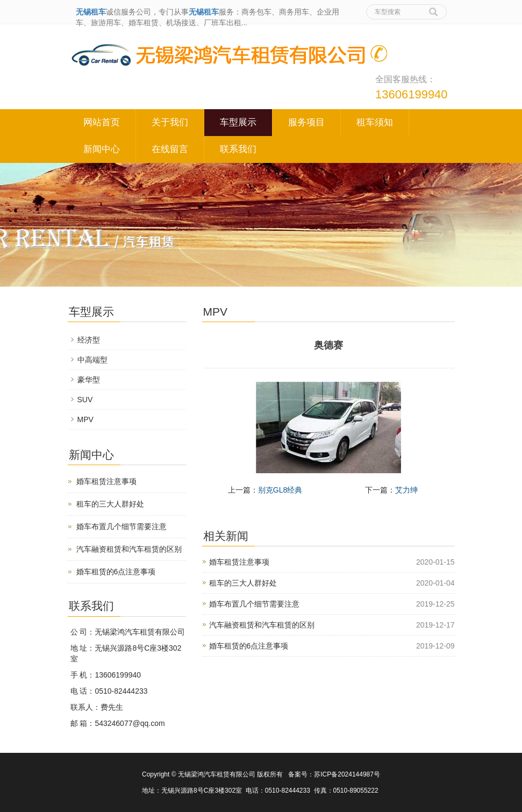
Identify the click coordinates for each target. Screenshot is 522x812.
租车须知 (375, 122)
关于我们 (170, 122)
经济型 (89, 340)
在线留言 (170, 149)
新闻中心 (102, 149)
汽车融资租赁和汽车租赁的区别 (262, 625)
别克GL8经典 (280, 490)
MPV (85, 419)
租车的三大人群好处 (243, 583)
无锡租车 (91, 12)
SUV (85, 400)
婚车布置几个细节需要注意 (254, 604)
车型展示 (238, 122)
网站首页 (102, 122)
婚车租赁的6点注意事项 (249, 646)
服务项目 (306, 122)
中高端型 (92, 360)
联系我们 (238, 149)
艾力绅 (406, 490)
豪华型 (89, 380)
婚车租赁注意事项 (239, 562)
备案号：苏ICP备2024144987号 (334, 774)
